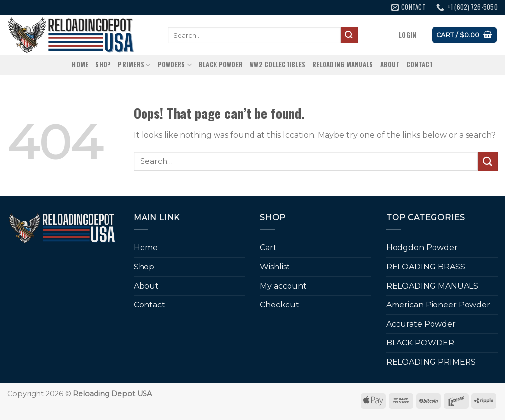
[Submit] (349, 35)
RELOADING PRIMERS (431, 362)
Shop (103, 64)
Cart (268, 248)
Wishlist (275, 267)
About (390, 64)
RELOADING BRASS (426, 267)
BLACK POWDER (221, 64)
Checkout (280, 305)
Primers (134, 65)
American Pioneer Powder (438, 305)
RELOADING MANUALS (343, 64)
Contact (420, 64)
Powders (175, 65)
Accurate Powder (421, 324)
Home (80, 64)
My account (283, 286)
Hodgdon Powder (422, 248)
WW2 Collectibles (277, 64)
